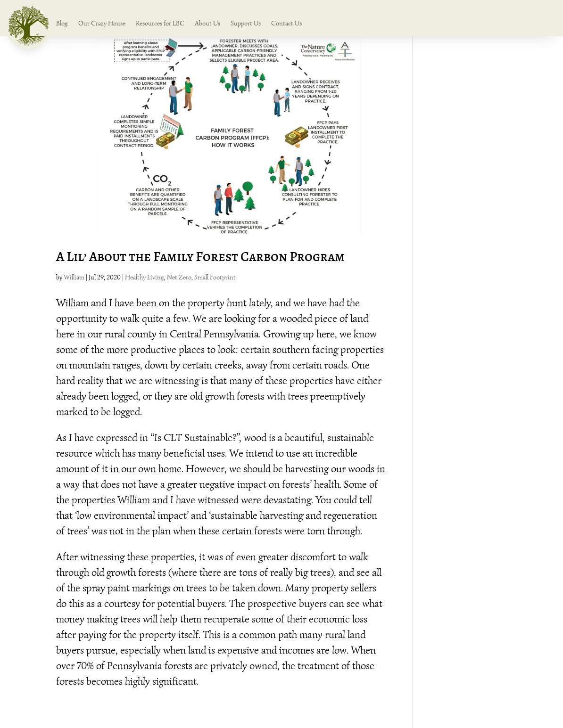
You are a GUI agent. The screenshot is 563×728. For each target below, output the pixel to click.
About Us (207, 24)
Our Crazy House (102, 24)
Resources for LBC (160, 24)
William (74, 277)
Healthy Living (145, 277)
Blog (62, 24)
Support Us (246, 24)
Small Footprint (215, 277)
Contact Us (286, 24)
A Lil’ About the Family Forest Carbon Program (200, 257)
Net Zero (179, 277)
